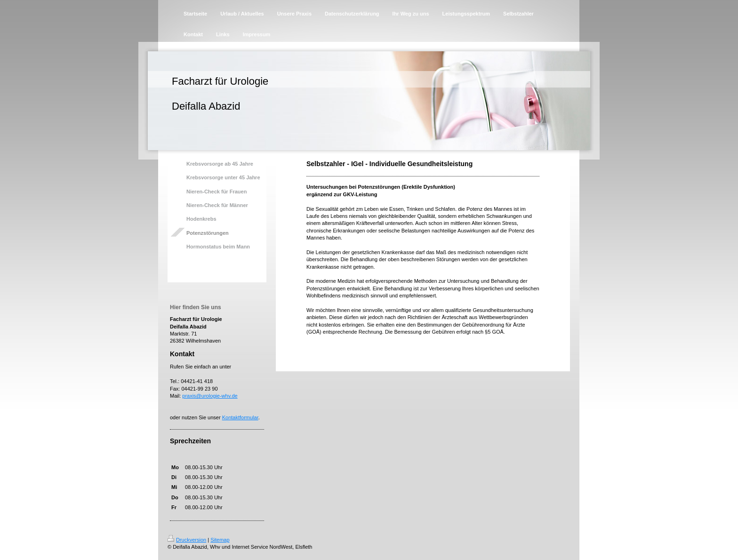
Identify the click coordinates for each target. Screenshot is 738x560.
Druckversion (187, 540)
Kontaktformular (240, 417)
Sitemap (220, 540)
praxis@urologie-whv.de (210, 396)
